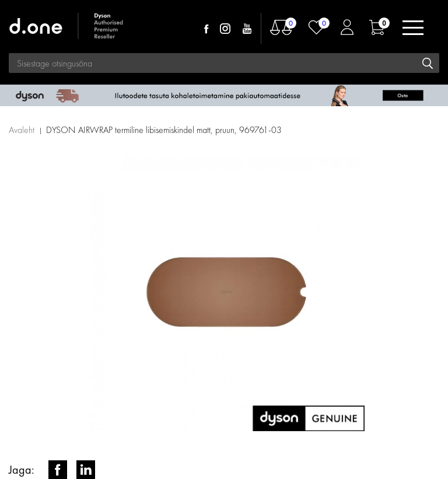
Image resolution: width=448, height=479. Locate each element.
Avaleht (22, 130)
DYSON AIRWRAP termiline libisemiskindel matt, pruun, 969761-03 (164, 130)
